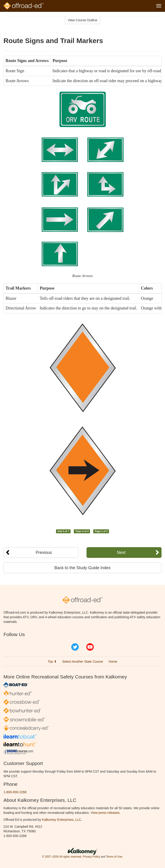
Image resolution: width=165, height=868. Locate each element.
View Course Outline (82, 20)
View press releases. (106, 813)
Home (113, 662)
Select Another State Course (83, 662)
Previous (44, 553)
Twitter (75, 647)
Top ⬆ (52, 662)
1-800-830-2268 (15, 792)
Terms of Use (114, 857)
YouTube (90, 647)
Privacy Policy (91, 857)
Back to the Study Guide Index (82, 568)
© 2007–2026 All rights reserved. (62, 857)
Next (121, 553)
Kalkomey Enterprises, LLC (62, 820)
